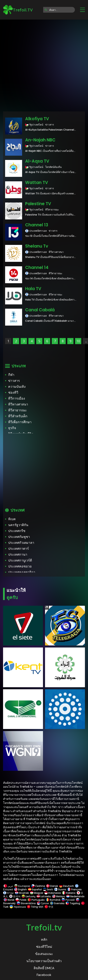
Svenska (57, 903)
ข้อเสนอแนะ (44, 954)
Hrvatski (22, 893)
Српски (43, 903)
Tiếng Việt (35, 907)
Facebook (44, 975)
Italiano (69, 893)
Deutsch (67, 886)
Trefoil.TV (18, 10)
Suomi (60, 889)
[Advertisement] (44, 64)
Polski (21, 900)
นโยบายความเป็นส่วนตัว (44, 961)
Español (35, 889)
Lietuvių (29, 896)
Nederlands (75, 896)
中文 (49, 907)
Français (74, 889)
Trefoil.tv (44, 927)
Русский (68, 900)
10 (78, 341)
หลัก (44, 940)
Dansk (52, 886)
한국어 (15, 896)
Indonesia (53, 893)
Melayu (59, 896)
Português (36, 900)
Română (53, 900)
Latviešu (44, 896)
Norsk (9, 900)
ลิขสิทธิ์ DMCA (44, 968)
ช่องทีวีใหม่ (44, 947)
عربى (8, 886)
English (20, 889)
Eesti (48, 889)
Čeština (38, 886)
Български (22, 886)
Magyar (37, 893)
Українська (18, 907)
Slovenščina (26, 903)
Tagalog (73, 903)
